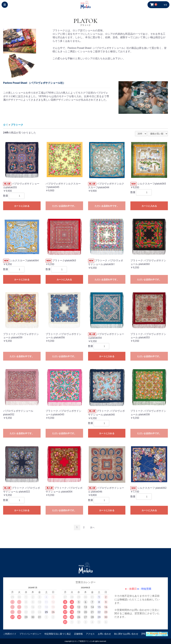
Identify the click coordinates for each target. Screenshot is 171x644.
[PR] (155, 634)
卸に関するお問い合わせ (126, 634)
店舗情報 (78, 634)
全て (6, 125)
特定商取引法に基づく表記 (58, 634)
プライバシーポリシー (30, 634)
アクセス (90, 634)
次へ (92, 527)
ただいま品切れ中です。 (64, 206)
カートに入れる (22, 206)
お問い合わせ (104, 634)
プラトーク (17, 125)
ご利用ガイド (10, 634)
